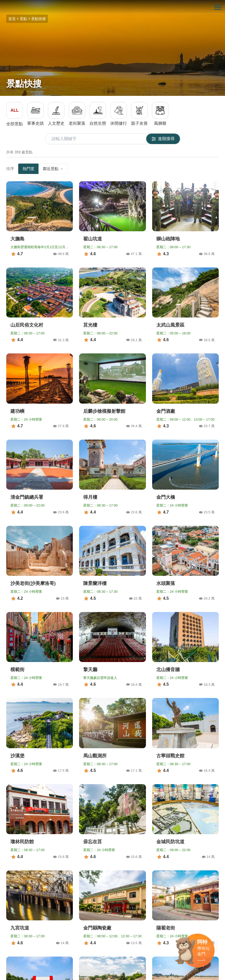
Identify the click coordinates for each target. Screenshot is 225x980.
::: (2, 3)
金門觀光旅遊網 (113, 7)
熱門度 (28, 169)
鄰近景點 (53, 169)
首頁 (12, 19)
